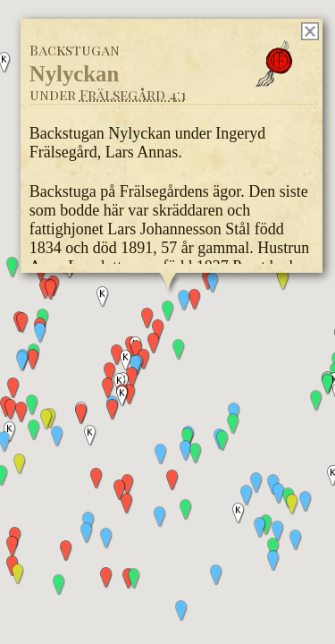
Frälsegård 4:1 (132, 94)
